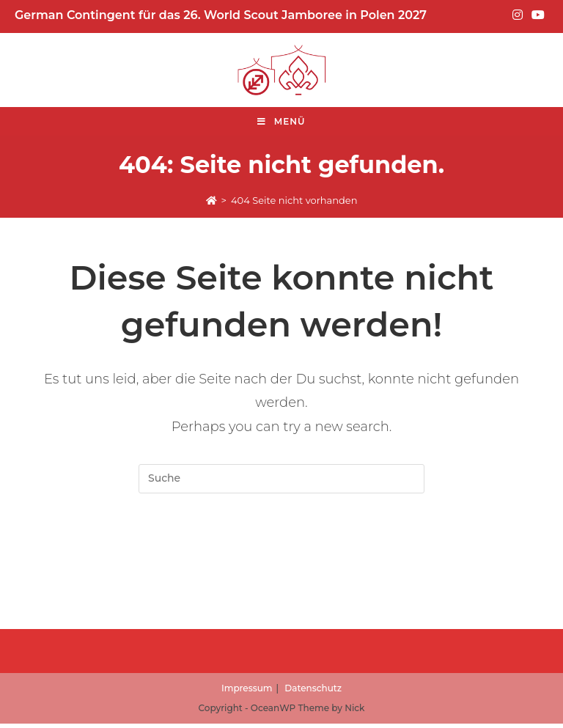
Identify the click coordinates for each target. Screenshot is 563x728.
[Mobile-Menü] (281, 121)
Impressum (247, 692)
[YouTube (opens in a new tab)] (536, 15)
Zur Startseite (281, 552)
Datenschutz (313, 692)
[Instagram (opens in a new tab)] (518, 15)
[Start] (211, 200)
